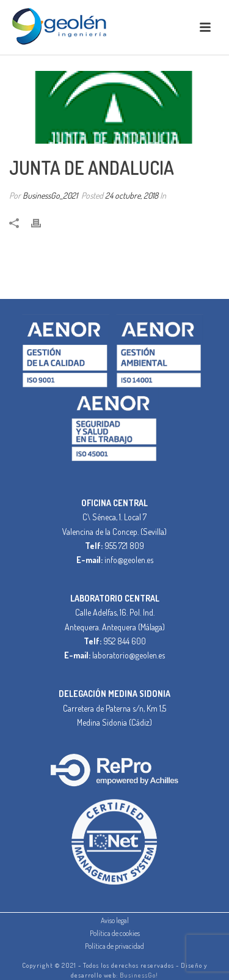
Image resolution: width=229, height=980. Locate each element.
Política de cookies (115, 933)
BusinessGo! (139, 975)
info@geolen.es (129, 560)
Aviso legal (115, 920)
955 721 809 (124, 546)
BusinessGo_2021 (50, 195)
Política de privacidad (114, 946)
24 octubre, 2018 (132, 195)
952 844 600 (125, 641)
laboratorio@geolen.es (129, 655)
